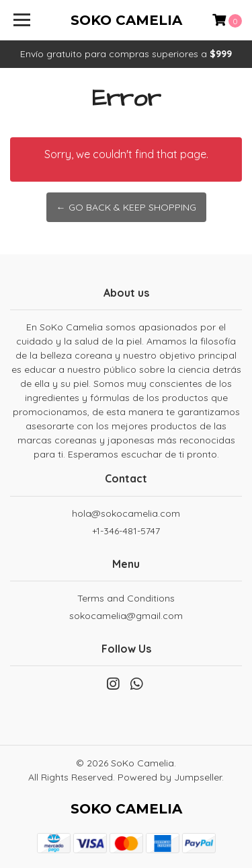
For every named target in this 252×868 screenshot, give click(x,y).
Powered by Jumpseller (170, 777)
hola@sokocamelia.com (126, 513)
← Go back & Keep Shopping (126, 207)
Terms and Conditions (126, 598)
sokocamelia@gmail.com (126, 616)
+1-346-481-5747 (126, 531)
